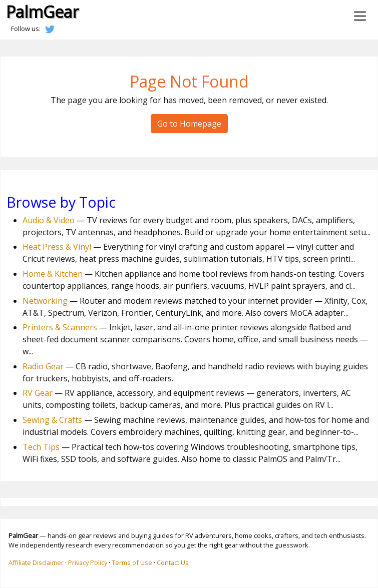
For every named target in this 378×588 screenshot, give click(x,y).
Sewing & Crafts (52, 420)
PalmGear (42, 12)
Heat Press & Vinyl (57, 247)
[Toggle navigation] (360, 16)
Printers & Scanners (60, 327)
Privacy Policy (88, 562)
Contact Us (173, 562)
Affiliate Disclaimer (36, 562)
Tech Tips (41, 447)
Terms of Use (132, 562)
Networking (45, 301)
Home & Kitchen (53, 274)
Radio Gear (43, 366)
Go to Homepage (189, 124)
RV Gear (38, 393)
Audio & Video (49, 220)
